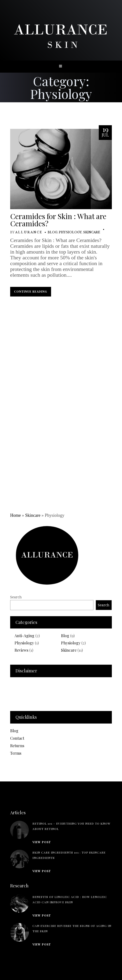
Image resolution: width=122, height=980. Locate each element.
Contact (17, 738)
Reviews (21, 650)
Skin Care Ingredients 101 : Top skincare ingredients (69, 855)
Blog (53, 232)
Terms (16, 753)
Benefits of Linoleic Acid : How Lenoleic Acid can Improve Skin (70, 899)
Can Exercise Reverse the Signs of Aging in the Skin (72, 928)
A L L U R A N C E (29, 232)
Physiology (70, 232)
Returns (17, 746)
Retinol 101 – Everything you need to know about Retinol (71, 826)
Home (15, 515)
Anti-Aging (24, 636)
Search (16, 597)
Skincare (92, 232)
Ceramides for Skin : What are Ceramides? (58, 220)
